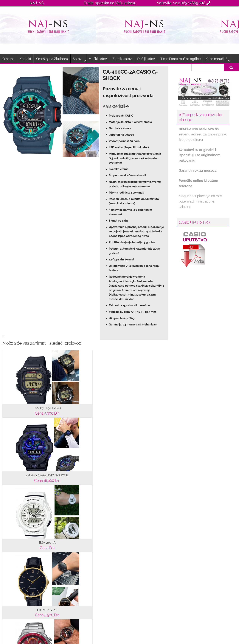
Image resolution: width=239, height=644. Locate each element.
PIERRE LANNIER (78, 588)
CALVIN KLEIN (76, 548)
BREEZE (71, 528)
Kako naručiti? (216, 59)
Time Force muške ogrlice (181, 59)
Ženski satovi (122, 59)
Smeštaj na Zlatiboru (52, 59)
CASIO (70, 518)
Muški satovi (98, 59)
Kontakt (25, 59)
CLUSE (70, 558)
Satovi (77, 59)
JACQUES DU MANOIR (82, 579)
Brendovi (12, 528)
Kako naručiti (15, 538)
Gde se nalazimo (18, 548)
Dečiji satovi (146, 59)
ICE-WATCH (74, 538)
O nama (8, 59)
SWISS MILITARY (78, 599)
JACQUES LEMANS (80, 568)
